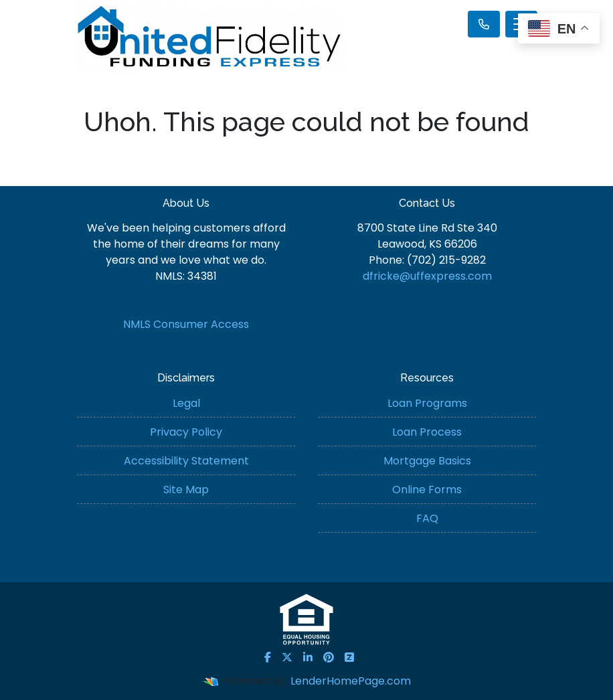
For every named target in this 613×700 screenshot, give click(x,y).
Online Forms (427, 490)
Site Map (186, 490)
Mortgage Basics (427, 461)
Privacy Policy (186, 432)
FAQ (427, 518)
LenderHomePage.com (351, 681)
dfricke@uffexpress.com (427, 276)
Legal (186, 403)
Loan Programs (427, 403)
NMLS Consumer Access (186, 324)
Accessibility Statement (186, 461)
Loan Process (427, 432)
